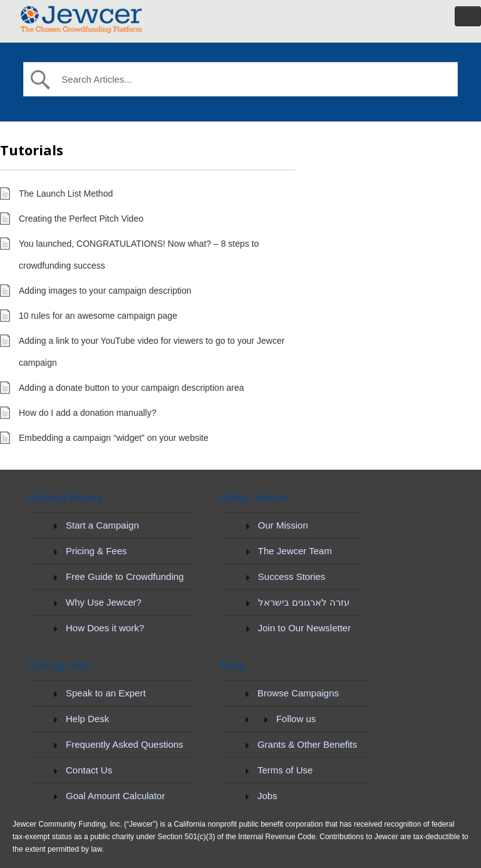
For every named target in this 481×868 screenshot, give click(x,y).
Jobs (267, 796)
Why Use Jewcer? (104, 602)
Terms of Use (285, 770)
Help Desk (87, 719)
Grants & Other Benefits (307, 744)
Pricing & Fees (96, 551)
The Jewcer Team (295, 551)
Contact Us (89, 770)
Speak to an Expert (106, 693)
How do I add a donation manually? (87, 413)
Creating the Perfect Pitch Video (81, 219)
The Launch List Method (66, 194)
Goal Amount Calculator (115, 796)
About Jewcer (255, 498)
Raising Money (65, 498)
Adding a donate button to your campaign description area (132, 388)
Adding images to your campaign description (105, 291)
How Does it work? (105, 628)
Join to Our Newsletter (304, 628)
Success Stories (292, 576)
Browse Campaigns (298, 693)
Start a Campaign (102, 525)
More (233, 666)
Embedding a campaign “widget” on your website (114, 438)
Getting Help (59, 666)
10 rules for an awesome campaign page (98, 316)
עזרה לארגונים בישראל (304, 602)
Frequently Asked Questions (125, 744)
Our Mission (283, 525)
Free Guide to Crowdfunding (125, 576)
